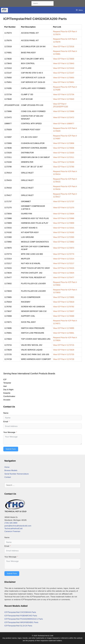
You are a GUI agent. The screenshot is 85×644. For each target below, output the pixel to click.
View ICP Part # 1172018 (64, 47)
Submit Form (11, 449)
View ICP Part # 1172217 (64, 263)
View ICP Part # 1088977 (64, 124)
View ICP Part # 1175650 (64, 78)
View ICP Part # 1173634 (64, 273)
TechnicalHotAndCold (13, 529)
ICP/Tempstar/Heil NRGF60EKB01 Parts (21, 622)
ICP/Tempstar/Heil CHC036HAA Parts (20, 612)
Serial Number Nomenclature (17, 474)
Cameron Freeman (12, 531)
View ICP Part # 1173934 (64, 214)
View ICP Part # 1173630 (64, 59)
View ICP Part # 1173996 (64, 111)
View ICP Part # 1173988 (64, 218)
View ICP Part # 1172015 (64, 228)
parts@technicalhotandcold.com (18, 526)
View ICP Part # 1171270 (64, 208)
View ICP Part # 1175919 (64, 302)
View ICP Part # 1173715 (64, 345)
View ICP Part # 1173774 (64, 254)
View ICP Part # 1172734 (64, 94)
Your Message (9, 432)
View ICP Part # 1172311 (64, 157)
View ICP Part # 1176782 (64, 307)
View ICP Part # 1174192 (64, 232)
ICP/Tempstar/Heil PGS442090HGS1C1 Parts (24, 619)
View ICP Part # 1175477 (64, 277)
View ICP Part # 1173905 (64, 297)
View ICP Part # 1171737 (64, 202)
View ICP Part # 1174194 (64, 162)
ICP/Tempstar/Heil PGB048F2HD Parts (21, 616)
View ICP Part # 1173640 (64, 99)
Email (6, 422)
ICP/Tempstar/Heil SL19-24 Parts (18, 626)
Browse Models (11, 470)
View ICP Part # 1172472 (64, 117)
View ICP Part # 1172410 (64, 68)
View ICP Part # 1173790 (64, 167)
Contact (8, 477)
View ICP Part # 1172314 (64, 259)
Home (7, 467)
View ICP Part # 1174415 (64, 268)
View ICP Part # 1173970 (64, 248)
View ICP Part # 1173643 (64, 63)
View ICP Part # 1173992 (64, 242)
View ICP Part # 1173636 (64, 148)
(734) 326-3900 (11, 523)
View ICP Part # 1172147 (64, 73)
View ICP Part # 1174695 (64, 328)
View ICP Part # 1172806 (64, 143)
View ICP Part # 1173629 (64, 350)
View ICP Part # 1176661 (64, 333)
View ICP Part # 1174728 (64, 359)
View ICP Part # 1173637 (64, 311)
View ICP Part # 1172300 (64, 237)
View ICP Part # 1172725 (64, 354)
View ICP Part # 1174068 (64, 316)
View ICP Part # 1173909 (64, 223)
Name (6, 413)
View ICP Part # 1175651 (64, 82)
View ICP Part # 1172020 (64, 153)
